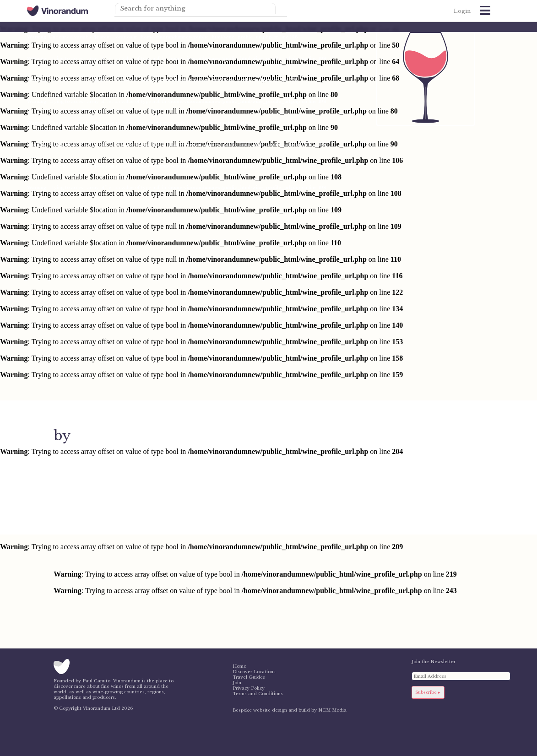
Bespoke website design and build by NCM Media (290, 710)
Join (237, 683)
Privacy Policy (249, 688)
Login (462, 11)
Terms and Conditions (258, 694)
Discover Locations (254, 672)
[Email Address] (461, 676)
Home (239, 666)
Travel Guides (249, 677)
